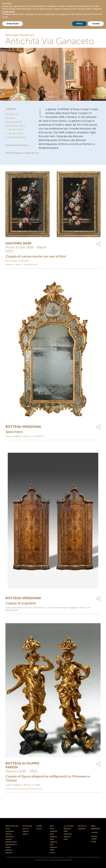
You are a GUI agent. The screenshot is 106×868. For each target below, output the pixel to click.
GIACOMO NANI (18, 243)
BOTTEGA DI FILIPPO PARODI (22, 765)
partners (9, 850)
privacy (94, 836)
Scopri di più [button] (12, 24)
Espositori (68, 834)
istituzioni (9, 837)
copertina (82, 829)
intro (52, 829)
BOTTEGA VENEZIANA (23, 427)
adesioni (9, 852)
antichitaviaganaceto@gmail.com (22, 153)
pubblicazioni (11, 842)
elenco (25, 834)
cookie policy (8, 12)
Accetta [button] (96, 24)
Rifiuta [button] (79, 24)
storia (8, 829)
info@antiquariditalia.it (17, 145)
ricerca (25, 829)
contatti (94, 832)
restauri (9, 839)
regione (26, 831)
